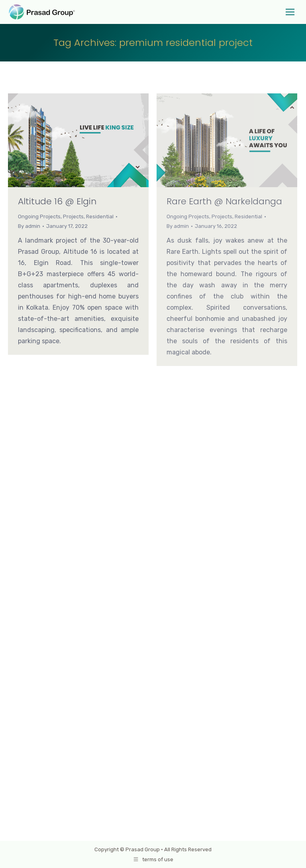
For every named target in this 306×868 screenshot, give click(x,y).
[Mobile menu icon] (290, 12)
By (29, 226)
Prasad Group (143, 849)
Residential (100, 217)
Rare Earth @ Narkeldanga (224, 201)
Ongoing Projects (39, 217)
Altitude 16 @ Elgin (57, 201)
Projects (73, 217)
